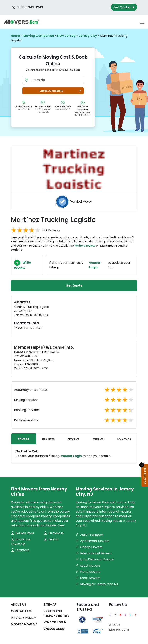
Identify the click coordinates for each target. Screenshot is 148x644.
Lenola (51, 539)
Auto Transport (90, 535)
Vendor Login (71, 456)
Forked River (23, 533)
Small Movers (88, 578)
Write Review (23, 265)
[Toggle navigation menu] (142, 22)
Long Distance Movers (95, 559)
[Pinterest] (135, 615)
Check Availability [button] (61, 91)
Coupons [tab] (124, 439)
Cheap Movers (89, 547)
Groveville (54, 533)
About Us (18, 604)
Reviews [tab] (48, 439)
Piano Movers (88, 572)
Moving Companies (39, 36)
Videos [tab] (98, 439)
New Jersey (66, 36)
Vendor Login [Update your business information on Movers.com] (95, 265)
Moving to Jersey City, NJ (97, 584)
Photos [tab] (74, 439)
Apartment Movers (92, 541)
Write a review (85, 246)
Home (15, 36)
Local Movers (88, 566)
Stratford (20, 550)
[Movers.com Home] (21, 22)
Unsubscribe (54, 629)
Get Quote (74, 285)
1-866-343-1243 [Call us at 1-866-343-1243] (28, 7)
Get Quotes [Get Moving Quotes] (124, 7)
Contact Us (21, 611)
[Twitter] (116, 615)
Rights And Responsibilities (56, 613)
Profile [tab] (24, 439)
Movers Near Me (24, 624)
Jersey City (88, 36)
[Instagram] (126, 615)
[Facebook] (111, 615)
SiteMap (50, 604)
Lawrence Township (21, 542)
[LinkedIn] (130, 615)
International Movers (94, 553)
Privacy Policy (23, 618)
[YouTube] (121, 615)
